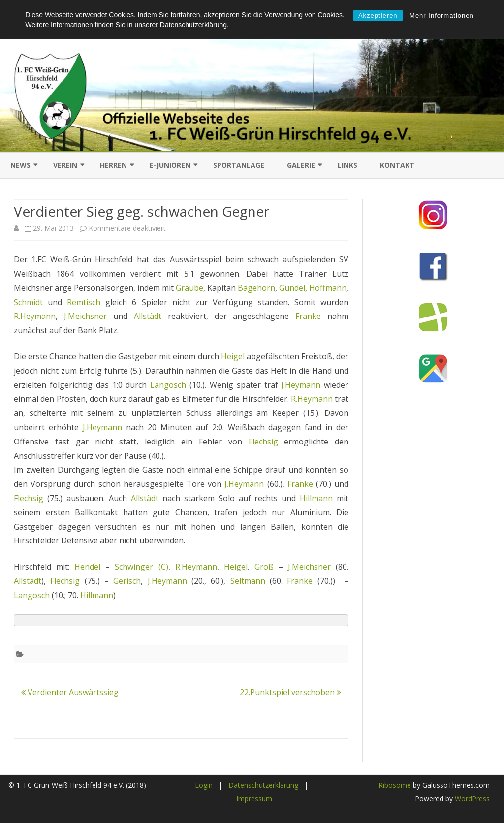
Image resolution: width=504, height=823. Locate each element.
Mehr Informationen (442, 16)
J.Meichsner (85, 316)
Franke (308, 316)
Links (347, 165)
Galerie (301, 165)
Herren (113, 165)
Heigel (233, 356)
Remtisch (84, 302)
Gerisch (127, 581)
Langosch (168, 385)
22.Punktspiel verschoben (290, 692)
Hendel (87, 567)
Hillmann (316, 498)
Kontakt (397, 165)
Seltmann (248, 581)
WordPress (471, 799)
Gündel (292, 288)
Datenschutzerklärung (263, 785)
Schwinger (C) (141, 567)
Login (204, 785)
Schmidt (28, 302)
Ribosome (395, 785)
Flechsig (263, 442)
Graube (189, 288)
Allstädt (148, 316)
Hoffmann (328, 288)
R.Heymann (35, 316)
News (20, 165)
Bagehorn (256, 288)
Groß (264, 567)
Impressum (254, 799)
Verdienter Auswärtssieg (70, 692)
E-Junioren (170, 165)
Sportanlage (239, 165)
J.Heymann (302, 385)
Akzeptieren (378, 16)
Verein (65, 165)
